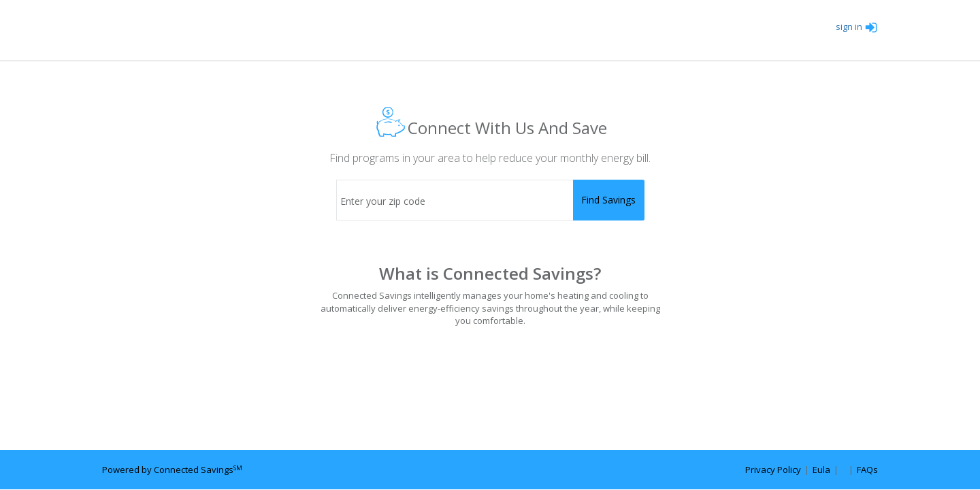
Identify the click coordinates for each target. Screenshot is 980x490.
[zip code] (490, 200)
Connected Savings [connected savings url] (198, 470)
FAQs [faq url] (867, 470)
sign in (857, 27)
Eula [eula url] (821, 470)
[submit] (609, 200)
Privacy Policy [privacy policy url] (773, 470)
